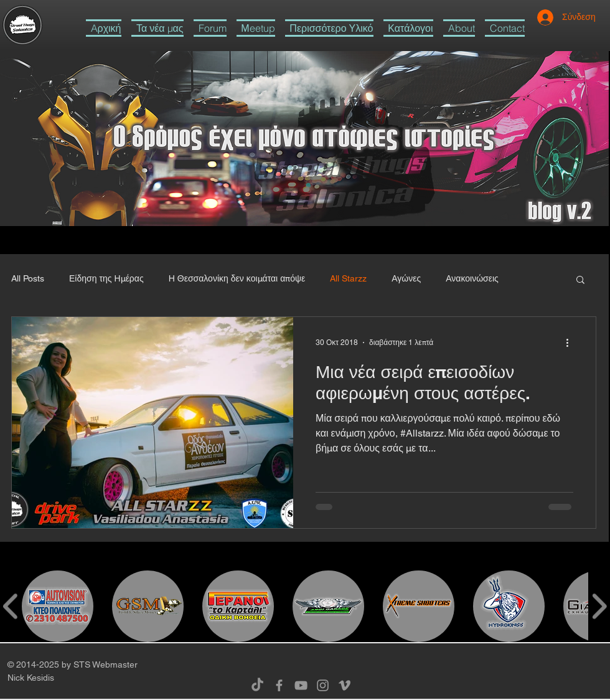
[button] (329, 28)
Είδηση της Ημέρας (106, 278)
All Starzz (348, 278)
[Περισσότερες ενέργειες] (571, 343)
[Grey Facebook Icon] (279, 685)
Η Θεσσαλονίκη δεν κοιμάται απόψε (237, 278)
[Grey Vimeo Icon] (345, 685)
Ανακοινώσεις (472, 278)
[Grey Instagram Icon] (323, 685)
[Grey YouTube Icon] (301, 685)
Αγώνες (406, 278)
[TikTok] (257, 685)
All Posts (28, 278)
